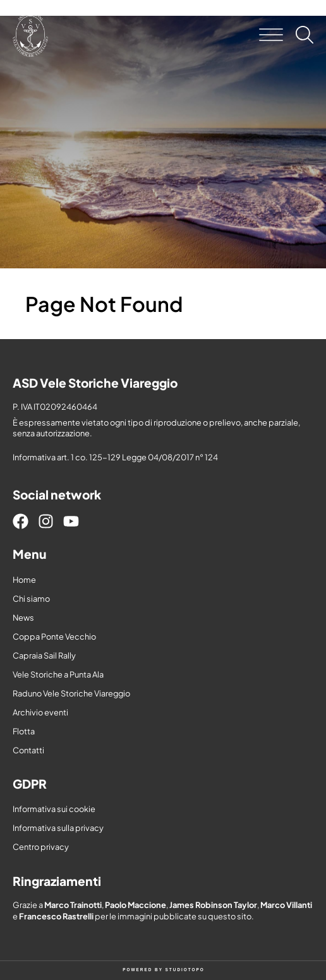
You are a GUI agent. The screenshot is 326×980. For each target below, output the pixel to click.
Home (24, 580)
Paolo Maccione (136, 905)
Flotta (24, 731)
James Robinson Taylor (213, 905)
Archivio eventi (40, 712)
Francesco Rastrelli (56, 916)
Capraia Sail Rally (44, 655)
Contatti (28, 750)
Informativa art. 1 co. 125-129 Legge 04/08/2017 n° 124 (115, 457)
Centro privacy (41, 847)
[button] (271, 35)
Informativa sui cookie (54, 809)
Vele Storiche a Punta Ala (58, 674)
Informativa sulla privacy (58, 828)
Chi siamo (31, 599)
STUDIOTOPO (185, 970)
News (23, 618)
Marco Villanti (286, 905)
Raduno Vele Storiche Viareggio (71, 693)
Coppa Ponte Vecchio (54, 636)
